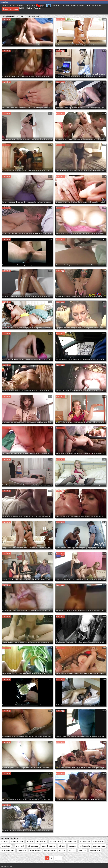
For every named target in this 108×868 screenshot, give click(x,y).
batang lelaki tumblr (8, 850)
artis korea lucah (33, 846)
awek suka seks (85, 846)
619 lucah (5, 842)
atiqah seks (72, 846)
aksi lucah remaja (55, 842)
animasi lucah (6, 846)
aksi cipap (30, 842)
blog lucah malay (35, 850)
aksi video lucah (98, 842)
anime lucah (20, 846)
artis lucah (62, 846)
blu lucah (62, 850)
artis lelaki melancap (49, 846)
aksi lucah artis (41, 842)
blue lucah (72, 850)
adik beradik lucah (17, 842)
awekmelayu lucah (99, 846)
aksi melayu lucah (70, 842)
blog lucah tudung (50, 850)
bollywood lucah (95, 850)
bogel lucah (82, 850)
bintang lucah (22, 850)
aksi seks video (85, 842)
